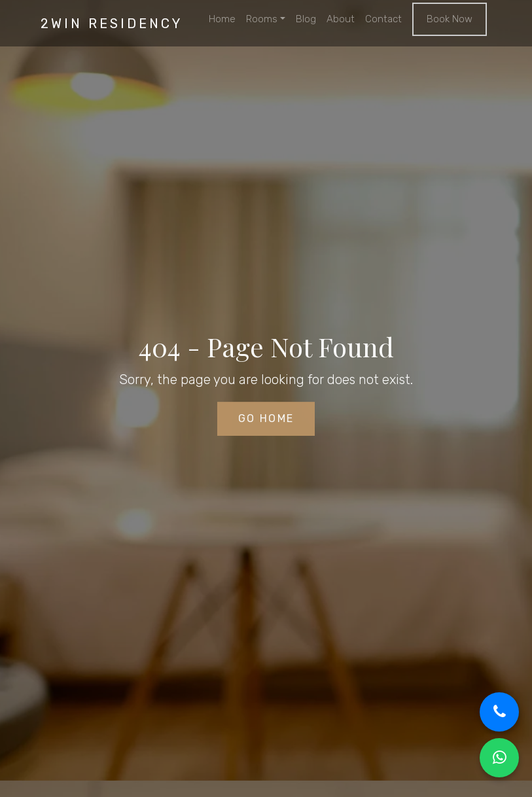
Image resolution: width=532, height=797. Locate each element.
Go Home (266, 420)
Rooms (262, 19)
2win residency (112, 24)
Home (222, 19)
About (341, 19)
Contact (383, 19)
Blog (306, 19)
